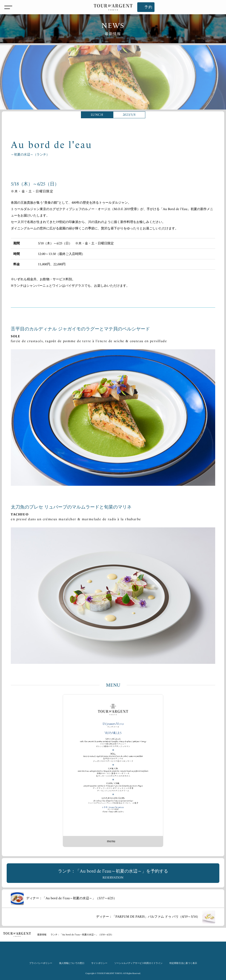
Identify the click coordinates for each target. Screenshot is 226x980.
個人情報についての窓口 (72, 963)
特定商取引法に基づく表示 (183, 963)
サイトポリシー (99, 963)
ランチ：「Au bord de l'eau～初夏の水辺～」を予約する (113, 874)
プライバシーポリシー (41, 963)
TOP (17, 934)
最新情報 (42, 935)
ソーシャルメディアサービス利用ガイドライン (138, 963)
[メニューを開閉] (7, 7)
